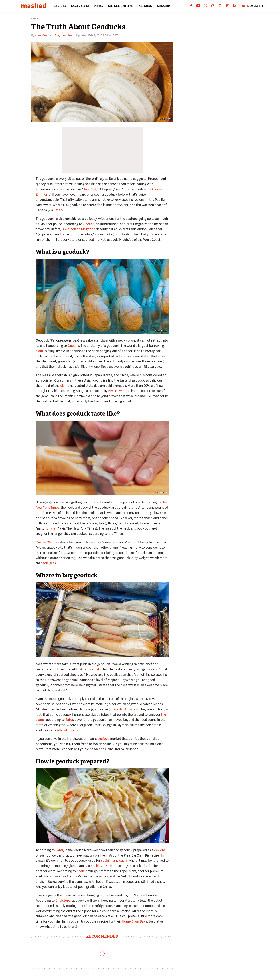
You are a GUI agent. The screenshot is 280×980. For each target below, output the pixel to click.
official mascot (68, 730)
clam (39, 351)
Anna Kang (42, 35)
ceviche (160, 850)
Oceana (89, 224)
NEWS (99, 6)
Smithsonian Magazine (79, 229)
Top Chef (90, 189)
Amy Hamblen (63, 35)
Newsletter (254, 6)
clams (65, 386)
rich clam (51, 528)
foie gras (50, 563)
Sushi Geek (99, 866)
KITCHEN (145, 6)
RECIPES (60, 6)
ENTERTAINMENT (121, 6)
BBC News (116, 391)
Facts (35, 19)
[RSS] (235, 6)
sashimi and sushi (114, 860)
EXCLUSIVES (80, 6)
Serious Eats (92, 669)
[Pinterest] (220, 6)
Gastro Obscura (48, 542)
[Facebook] (191, 6)
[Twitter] (206, 6)
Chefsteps (63, 900)
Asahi (81, 871)
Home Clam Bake (134, 921)
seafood (103, 739)
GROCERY (164, 6)
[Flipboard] (227, 6)
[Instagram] (213, 6)
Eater (58, 210)
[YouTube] (198, 6)
